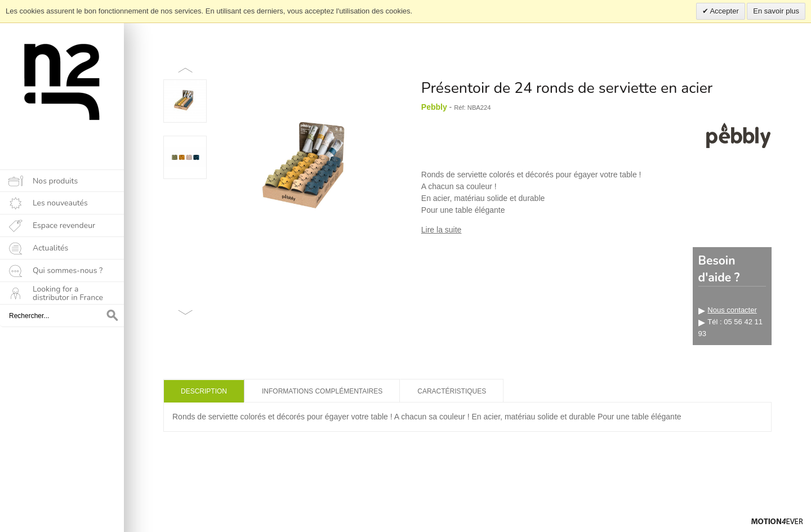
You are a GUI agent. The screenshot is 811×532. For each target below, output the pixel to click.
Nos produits (55, 181)
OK (113, 316)
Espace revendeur (64, 225)
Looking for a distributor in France (68, 293)
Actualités (50, 248)
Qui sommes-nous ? (68, 271)
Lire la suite (442, 230)
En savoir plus (776, 11)
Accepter (724, 11)
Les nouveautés (60, 203)
